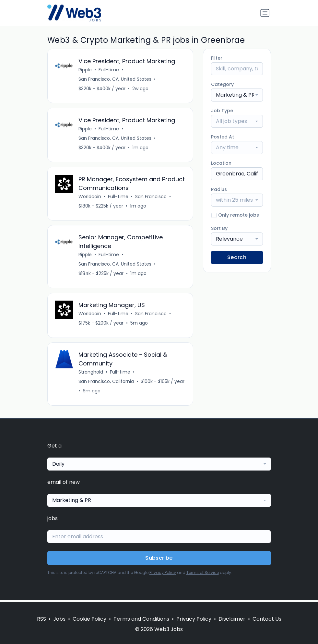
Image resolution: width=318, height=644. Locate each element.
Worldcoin (90, 197)
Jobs (59, 619)
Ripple (85, 70)
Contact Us (267, 619)
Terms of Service (203, 574)
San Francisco (151, 197)
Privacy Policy (163, 574)
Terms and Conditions (141, 619)
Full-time (109, 70)
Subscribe (159, 560)
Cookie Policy (89, 619)
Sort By (219, 228)
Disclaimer (232, 619)
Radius (219, 189)
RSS (41, 619)
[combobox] (237, 95)
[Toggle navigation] (265, 13)
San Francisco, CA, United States (115, 79)
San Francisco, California (106, 383)
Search (237, 257)
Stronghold (91, 374)
